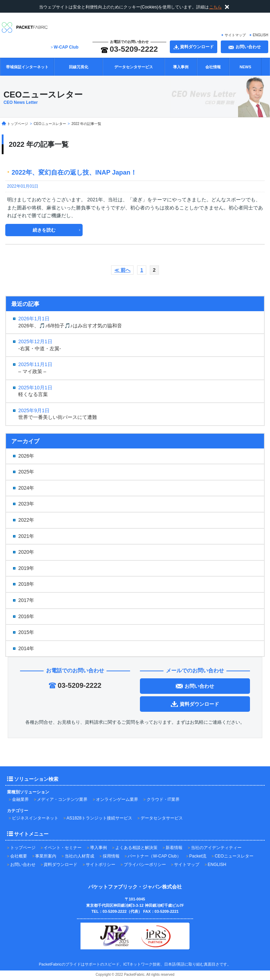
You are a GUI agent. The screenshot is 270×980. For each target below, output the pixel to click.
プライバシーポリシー (145, 865)
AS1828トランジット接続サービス (99, 818)
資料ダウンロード (60, 865)
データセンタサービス (134, 67)
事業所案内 (46, 856)
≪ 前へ (122, 270)
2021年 (26, 536)
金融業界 (20, 799)
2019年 (26, 568)
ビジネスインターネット (35, 818)
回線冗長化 (79, 67)
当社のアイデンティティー (216, 848)
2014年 (26, 648)
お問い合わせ (23, 865)
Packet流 (198, 856)
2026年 (26, 456)
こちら (216, 7)
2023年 (26, 504)
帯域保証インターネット (27, 67)
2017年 (26, 600)
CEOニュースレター (234, 856)
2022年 (26, 520)
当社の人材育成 (79, 856)
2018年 (26, 584)
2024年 (26, 488)
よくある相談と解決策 (136, 848)
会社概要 (19, 856)
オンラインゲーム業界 (117, 799)
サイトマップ (235, 35)
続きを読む (44, 230)
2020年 (26, 552)
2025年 (26, 472)
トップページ (23, 848)
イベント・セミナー (63, 848)
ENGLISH (261, 35)
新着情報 (174, 848)
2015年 (26, 632)
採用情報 (111, 856)
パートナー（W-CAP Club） (154, 856)
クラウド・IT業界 (163, 799)
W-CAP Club (66, 47)
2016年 (26, 616)
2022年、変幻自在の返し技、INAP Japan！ (77, 172)
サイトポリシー (101, 865)
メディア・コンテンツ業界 (62, 799)
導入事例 (181, 67)
